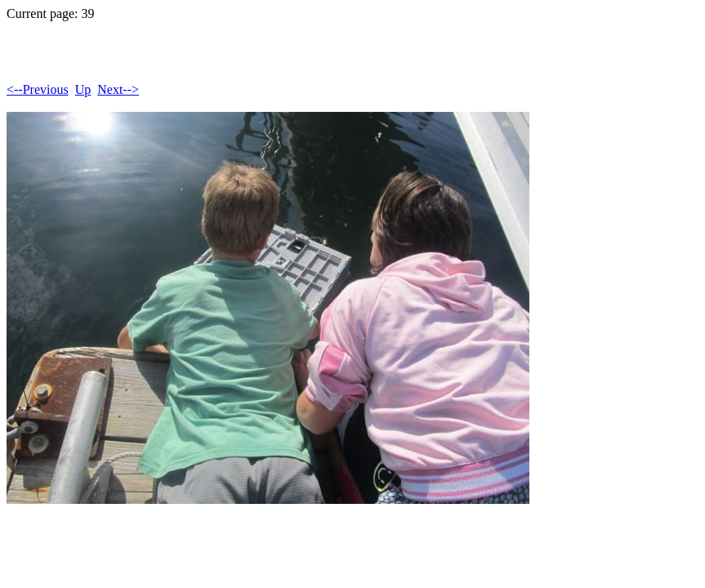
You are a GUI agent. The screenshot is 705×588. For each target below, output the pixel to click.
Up (83, 89)
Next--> (118, 89)
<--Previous (38, 89)
